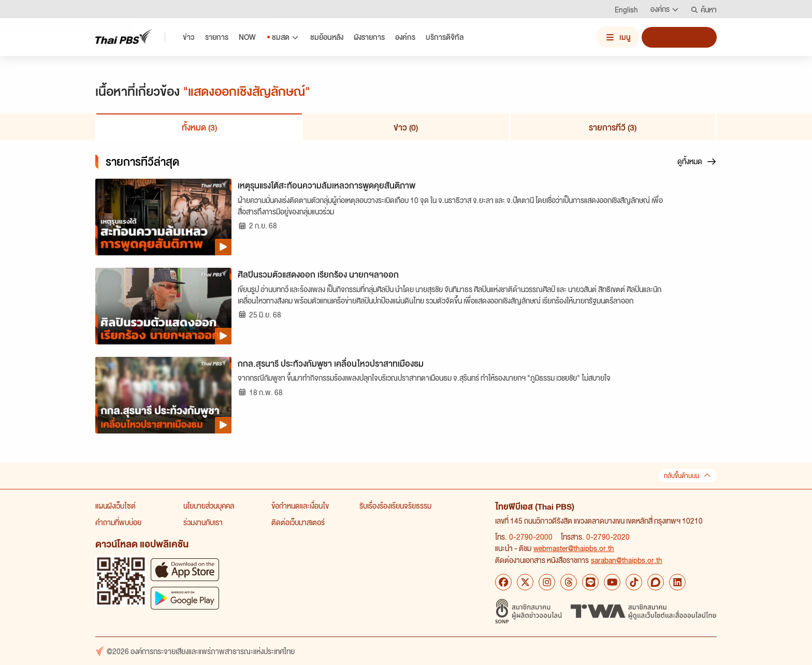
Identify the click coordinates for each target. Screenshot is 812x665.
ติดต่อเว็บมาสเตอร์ (298, 522)
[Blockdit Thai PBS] (656, 582)
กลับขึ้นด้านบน (687, 476)
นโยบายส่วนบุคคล (209, 505)
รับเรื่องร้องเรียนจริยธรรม (395, 505)
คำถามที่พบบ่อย (118, 522)
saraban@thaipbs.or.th (627, 560)
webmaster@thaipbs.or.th (574, 548)
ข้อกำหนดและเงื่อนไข (300, 505)
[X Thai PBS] (525, 582)
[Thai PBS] (124, 37)
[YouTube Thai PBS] (612, 582)
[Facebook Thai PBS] (503, 582)
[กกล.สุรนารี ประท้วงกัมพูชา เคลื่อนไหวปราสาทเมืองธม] (163, 395)
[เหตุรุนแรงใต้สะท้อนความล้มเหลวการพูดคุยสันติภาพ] (163, 217)
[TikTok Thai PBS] (634, 582)
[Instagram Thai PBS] (547, 582)
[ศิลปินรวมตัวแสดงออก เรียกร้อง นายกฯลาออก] (163, 306)
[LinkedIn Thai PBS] (677, 582)
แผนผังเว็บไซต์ (115, 505)
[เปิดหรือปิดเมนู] (618, 37)
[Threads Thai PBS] (569, 582)
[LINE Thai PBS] (590, 582)
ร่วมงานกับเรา (203, 522)
